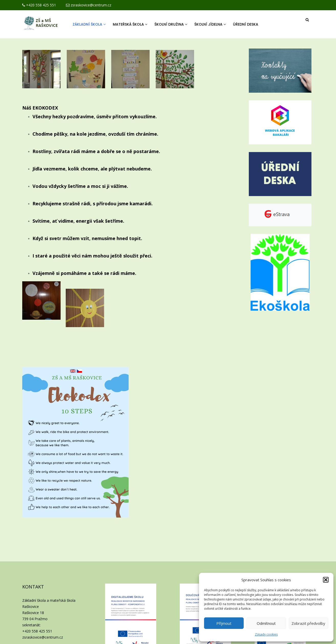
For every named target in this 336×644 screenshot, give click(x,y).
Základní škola (89, 24)
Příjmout (224, 623)
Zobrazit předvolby (308, 623)
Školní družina (171, 24)
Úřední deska (246, 24)
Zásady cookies (266, 634)
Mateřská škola (130, 24)
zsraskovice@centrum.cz (89, 5)
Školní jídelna (210, 24)
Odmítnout (266, 623)
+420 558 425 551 (39, 5)
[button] (326, 580)
